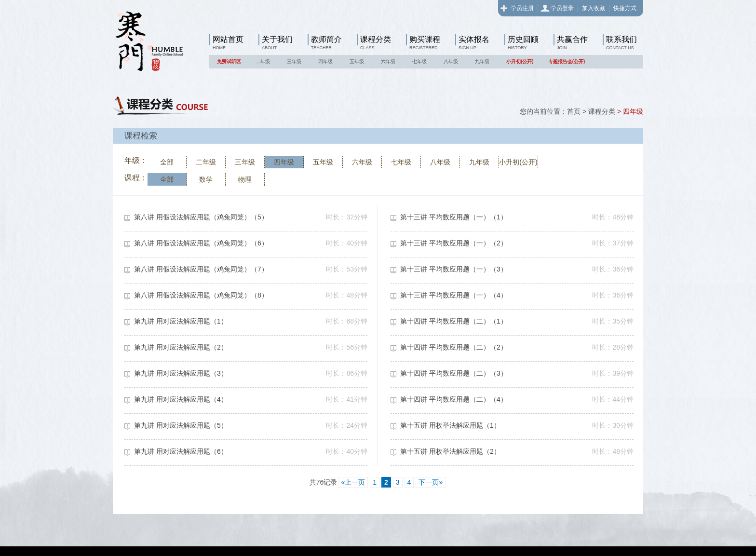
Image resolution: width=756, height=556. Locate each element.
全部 (167, 162)
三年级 (294, 61)
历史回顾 (523, 39)
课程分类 (376, 39)
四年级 (325, 61)
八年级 (451, 61)
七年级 (419, 61)
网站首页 (228, 39)
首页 (574, 111)
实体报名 (474, 39)
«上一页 (353, 482)
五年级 (357, 61)
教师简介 (326, 39)
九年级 (482, 61)
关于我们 (277, 39)
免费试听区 (229, 61)
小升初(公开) (520, 61)
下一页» (431, 482)
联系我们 (621, 39)
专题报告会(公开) (567, 61)
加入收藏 (594, 8)
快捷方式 (625, 8)
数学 (206, 179)
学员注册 (522, 8)
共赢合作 (572, 39)
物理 (245, 179)
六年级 (388, 61)
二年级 (263, 61)
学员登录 (562, 8)
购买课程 (425, 39)
